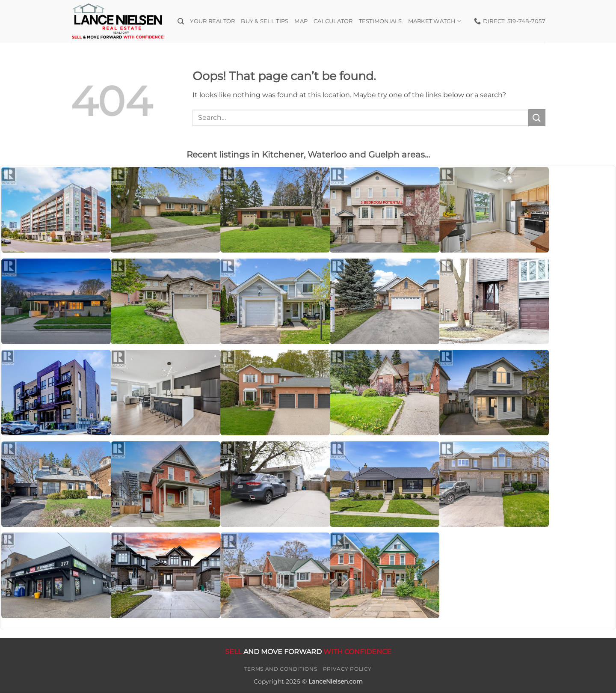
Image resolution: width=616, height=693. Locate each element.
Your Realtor (212, 21)
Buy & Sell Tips (265, 21)
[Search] (181, 21)
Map (301, 21)
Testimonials (381, 21)
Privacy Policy (348, 669)
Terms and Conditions (281, 669)
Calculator (333, 21)
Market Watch (435, 21)
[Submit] (537, 117)
